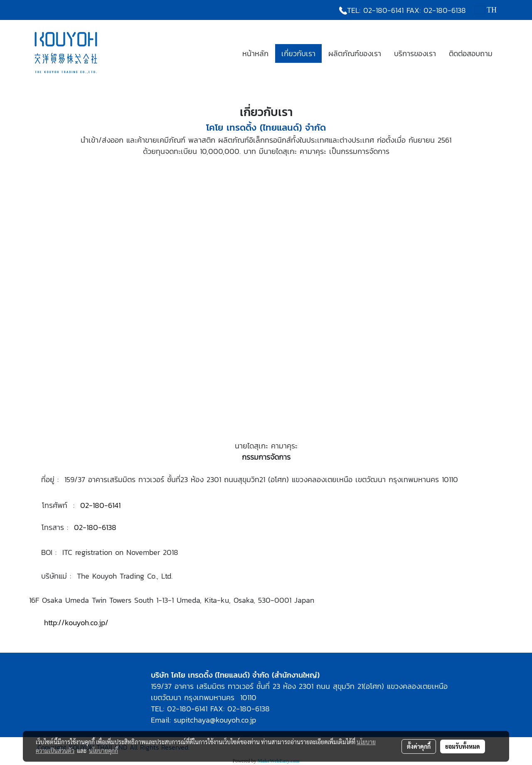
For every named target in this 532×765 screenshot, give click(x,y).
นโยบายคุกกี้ (103, 750)
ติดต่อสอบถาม (471, 53)
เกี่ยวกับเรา (298, 53)
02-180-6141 (383, 10)
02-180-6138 (445, 10)
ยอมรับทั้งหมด (463, 746)
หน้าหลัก (255, 53)
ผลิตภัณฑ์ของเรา (355, 53)
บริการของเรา (415, 53)
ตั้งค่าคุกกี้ (419, 746)
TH (486, 10)
